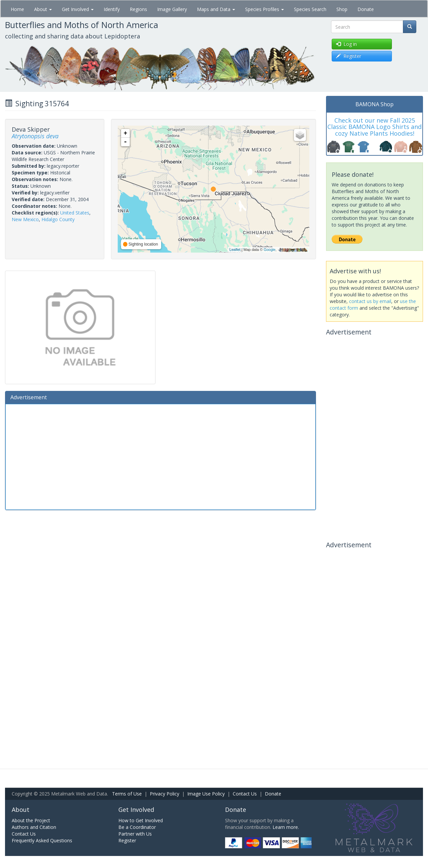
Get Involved (78, 9)
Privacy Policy (165, 794)
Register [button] (349, 56)
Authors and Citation (34, 827)
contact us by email (370, 301)
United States (75, 213)
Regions (138, 9)
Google (269, 250)
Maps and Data (216, 9)
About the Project (31, 820)
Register (127, 840)
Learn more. (286, 827)
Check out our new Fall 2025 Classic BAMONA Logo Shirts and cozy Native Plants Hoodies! (374, 127)
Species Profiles (264, 9)
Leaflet (235, 250)
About (43, 9)
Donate (366, 9)
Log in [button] (346, 44)
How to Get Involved (141, 820)
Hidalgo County (58, 219)
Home (17, 9)
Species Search (310, 9)
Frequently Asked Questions (42, 840)
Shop (342, 9)
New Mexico (25, 219)
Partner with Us (135, 834)
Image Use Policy (206, 794)
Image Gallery (172, 9)
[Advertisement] (160, 456)
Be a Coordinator (137, 827)
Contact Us (245, 794)
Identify (112, 9)
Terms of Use (127, 794)
